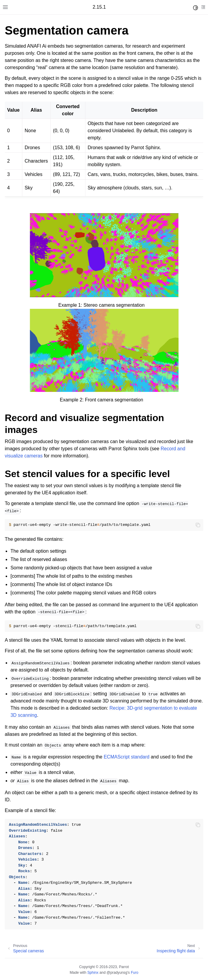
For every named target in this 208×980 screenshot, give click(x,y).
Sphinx (93, 973)
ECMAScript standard (126, 757)
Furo (135, 973)
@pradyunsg (117, 973)
